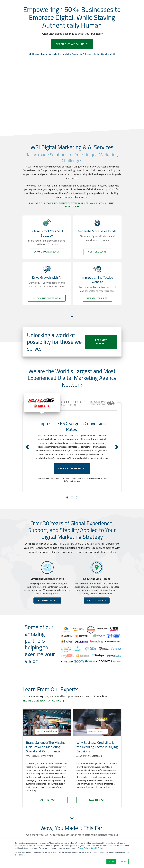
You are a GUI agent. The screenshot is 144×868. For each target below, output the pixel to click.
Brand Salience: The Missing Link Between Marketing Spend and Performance (46, 747)
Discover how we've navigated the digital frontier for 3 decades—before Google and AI (74, 54)
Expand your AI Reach (46, 252)
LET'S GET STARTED (101, 342)
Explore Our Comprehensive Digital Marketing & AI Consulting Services (72, 205)
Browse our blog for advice (42, 701)
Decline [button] (123, 862)
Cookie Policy (97, 848)
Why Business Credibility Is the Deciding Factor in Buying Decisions (96, 747)
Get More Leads (98, 252)
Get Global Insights (47, 601)
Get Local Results (97, 601)
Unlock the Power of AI (46, 298)
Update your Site (98, 298)
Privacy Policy (83, 848)
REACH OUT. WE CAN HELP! (72, 44)
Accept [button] (111, 862)
